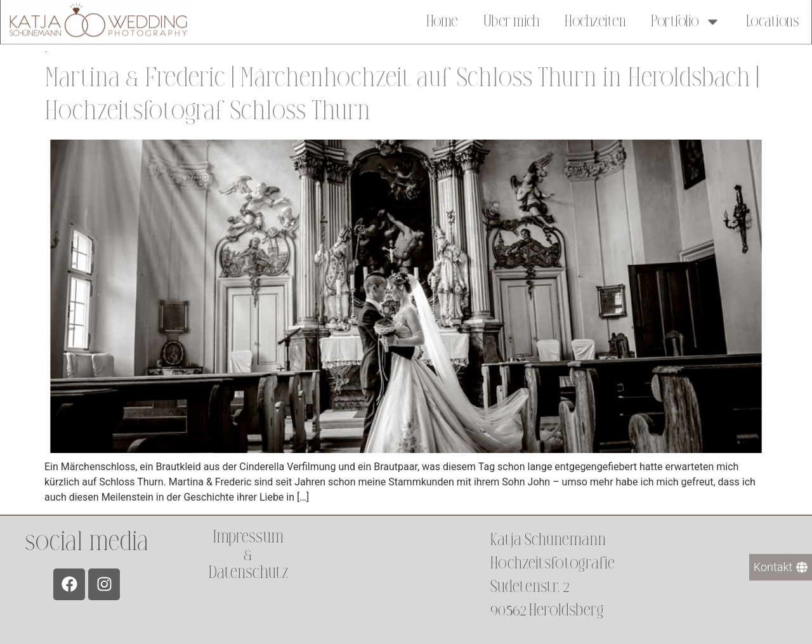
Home (442, 20)
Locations (773, 20)
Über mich (512, 20)
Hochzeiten (595, 20)
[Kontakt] (781, 567)
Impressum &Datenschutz (248, 555)
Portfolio (686, 20)
